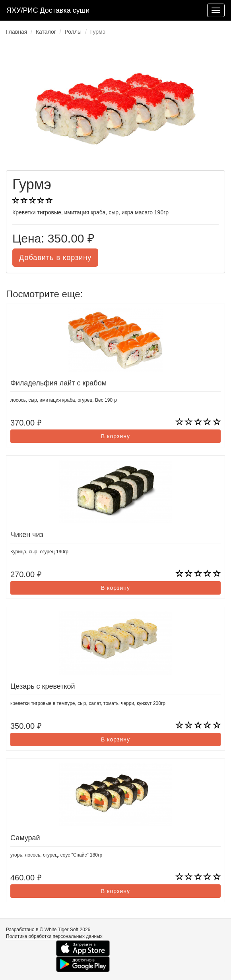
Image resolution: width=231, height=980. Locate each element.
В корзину (115, 436)
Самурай (25, 838)
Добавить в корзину (55, 258)
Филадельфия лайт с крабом (58, 383)
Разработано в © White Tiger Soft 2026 (48, 930)
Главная (16, 32)
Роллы (73, 32)
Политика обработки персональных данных (54, 936)
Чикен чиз (27, 535)
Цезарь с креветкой (43, 686)
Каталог (46, 32)
